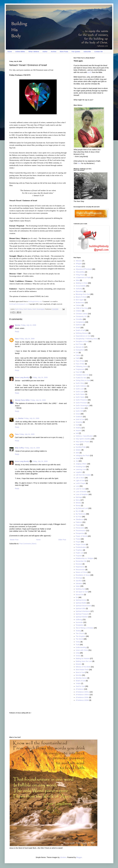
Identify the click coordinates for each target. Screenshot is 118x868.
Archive (54, 52)
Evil (77, 353)
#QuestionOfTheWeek (84, 269)
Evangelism (80, 350)
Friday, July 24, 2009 (29, 325)
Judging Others (81, 464)
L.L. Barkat (19, 418)
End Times (80, 344)
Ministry (79, 503)
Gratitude (79, 417)
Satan (78, 586)
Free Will (79, 372)
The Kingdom (81, 636)
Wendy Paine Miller (22, 400)
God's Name (80, 394)
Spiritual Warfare (82, 617)
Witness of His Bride (83, 667)
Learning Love (81, 469)
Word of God (80, 672)
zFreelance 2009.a (82, 692)
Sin (77, 597)
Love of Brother (81, 492)
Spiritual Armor (81, 600)
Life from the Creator (83, 475)
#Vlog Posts (80, 275)
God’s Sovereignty (38, 309)
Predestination (81, 547)
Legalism (79, 472)
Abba (78, 280)
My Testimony (81, 514)
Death (78, 328)
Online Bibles (20, 52)
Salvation (79, 583)
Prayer (78, 542)
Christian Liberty (82, 314)
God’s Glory (19, 309)
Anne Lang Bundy (22, 377)
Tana (17, 339)
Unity (78, 653)
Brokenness (80, 303)
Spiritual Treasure (82, 614)
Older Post (62, 540)
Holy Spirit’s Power (83, 442)
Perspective (80, 533)
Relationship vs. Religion (85, 558)
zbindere (63, 857)
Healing (78, 428)
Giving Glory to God (83, 380)
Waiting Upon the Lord (84, 661)
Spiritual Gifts (81, 608)
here (79, 163)
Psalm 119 (80, 553)
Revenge (79, 578)
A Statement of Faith (83, 278)
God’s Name (28, 309)
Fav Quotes (76, 52)
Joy (77, 461)
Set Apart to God (82, 592)
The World (79, 639)
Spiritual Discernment (83, 606)
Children (79, 311)
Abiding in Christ (82, 283)
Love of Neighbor (82, 494)
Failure (78, 355)
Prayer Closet (81, 544)
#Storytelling (80, 272)
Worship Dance (81, 678)
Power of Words (81, 536)
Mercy (78, 500)
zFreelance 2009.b (82, 695)
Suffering (79, 620)
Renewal (79, 564)
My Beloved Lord (82, 508)
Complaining (80, 322)
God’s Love (80, 392)
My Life (78, 511)
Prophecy (79, 550)
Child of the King (82, 308)
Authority (79, 289)
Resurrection (80, 570)
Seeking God (80, 589)
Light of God (80, 481)
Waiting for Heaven (83, 658)
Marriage (79, 497)
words (89, 72)
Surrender (79, 622)
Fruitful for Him (81, 378)
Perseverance (81, 531)
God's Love (80, 389)
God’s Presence (81, 400)
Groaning (79, 422)
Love (77, 486)
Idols (77, 453)
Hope (78, 444)
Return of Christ (81, 572)
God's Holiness (81, 386)
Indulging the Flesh (83, 456)
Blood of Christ (81, 297)
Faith (78, 358)
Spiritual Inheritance (83, 611)
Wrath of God (81, 681)
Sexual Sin (80, 595)
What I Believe (34, 52)
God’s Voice (80, 408)
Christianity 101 (81, 316)
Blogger (79, 857)
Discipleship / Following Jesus (87, 339)
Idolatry (78, 450)
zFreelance (80, 689)
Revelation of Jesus (83, 575)
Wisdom (79, 664)
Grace (78, 414)
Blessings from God (83, 294)
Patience (79, 522)
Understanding (81, 647)
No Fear (79, 517)
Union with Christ (82, 650)
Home (10, 52)
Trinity (78, 642)
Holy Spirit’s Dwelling (83, 439)
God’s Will (79, 411)
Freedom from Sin (82, 375)
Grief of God (80, 419)
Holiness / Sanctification (84, 436)
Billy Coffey (19, 448)
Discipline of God (82, 341)
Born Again (80, 300)
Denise (18, 325)
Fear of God (80, 361)
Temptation (80, 625)
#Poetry (79, 266)
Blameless (80, 291)
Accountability (81, 286)
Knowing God (81, 467)
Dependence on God (83, 336)
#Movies (79, 261)
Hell (77, 433)
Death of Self (80, 330)
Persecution (80, 528)
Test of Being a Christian (85, 628)
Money (78, 506)
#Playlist (79, 264)
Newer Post (14, 540)
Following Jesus (82, 366)
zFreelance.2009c (82, 697)
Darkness (79, 325)
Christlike (79, 319)
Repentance (80, 567)
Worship (79, 675)
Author (45, 52)
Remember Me (81, 561)
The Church (80, 633)
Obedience (80, 519)
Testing (78, 631)
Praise (78, 539)
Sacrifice (79, 581)
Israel (78, 458)
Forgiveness (80, 369)
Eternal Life (80, 347)
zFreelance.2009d (82, 700)
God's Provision (81, 403)
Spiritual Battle (81, 603)
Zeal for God (80, 686)
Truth (78, 645)
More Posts (64, 52)
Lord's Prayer (81, 483)
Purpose (79, 556)
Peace (78, 525)
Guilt (77, 425)
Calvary (78, 305)
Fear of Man (80, 364)
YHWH (78, 683)
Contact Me (99, 52)
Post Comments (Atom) (28, 544)
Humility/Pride (81, 447)
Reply (17, 332)
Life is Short (80, 478)
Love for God (80, 489)
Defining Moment (82, 333)
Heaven (79, 430)
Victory (78, 656)
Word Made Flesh (82, 670)
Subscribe (87, 52)
